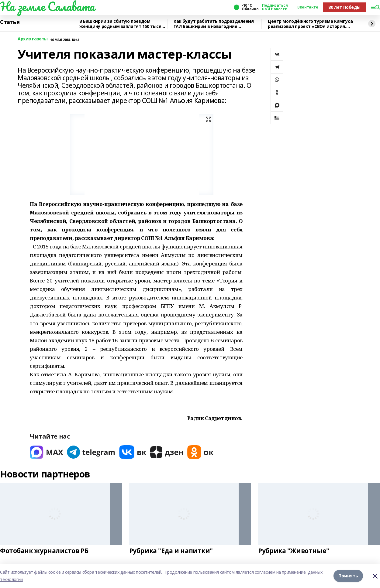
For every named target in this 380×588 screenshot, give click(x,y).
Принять (348, 576)
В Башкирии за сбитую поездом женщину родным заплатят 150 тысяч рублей (122, 24)
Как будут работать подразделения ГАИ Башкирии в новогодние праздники (214, 24)
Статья (10, 22)
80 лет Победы (344, 7)
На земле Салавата (47, 6)
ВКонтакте (308, 7)
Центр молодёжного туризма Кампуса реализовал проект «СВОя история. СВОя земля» (310, 24)
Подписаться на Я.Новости (275, 7)
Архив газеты (33, 39)
